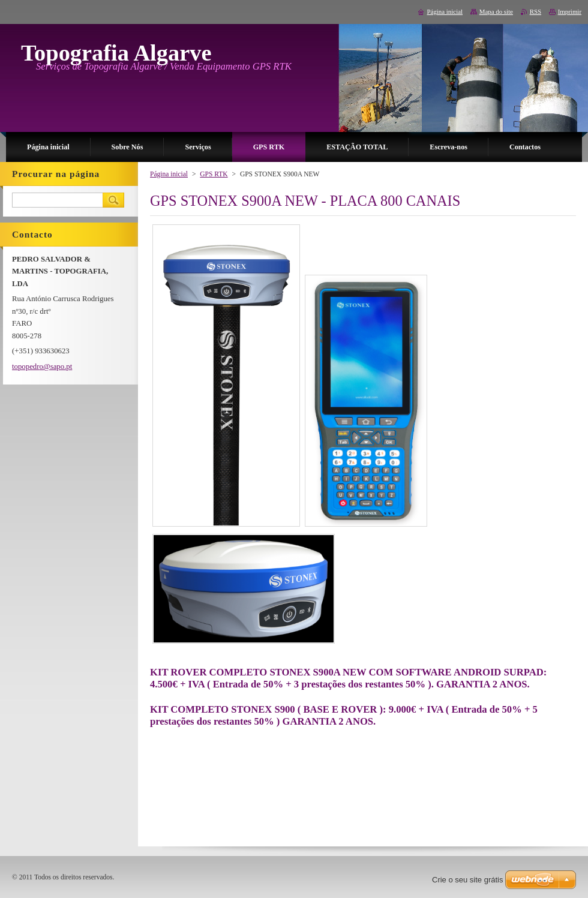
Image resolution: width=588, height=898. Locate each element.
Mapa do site (496, 11)
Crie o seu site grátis (468, 880)
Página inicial (169, 174)
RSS (535, 11)
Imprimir (570, 11)
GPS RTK (214, 174)
